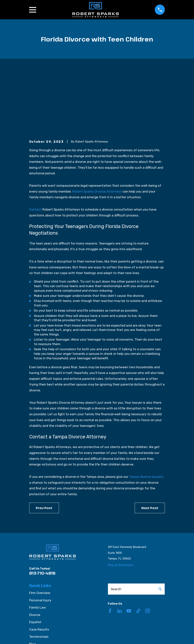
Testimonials (39, 578)
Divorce (35, 556)
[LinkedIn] (120, 552)
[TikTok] (138, 552)
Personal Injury (40, 541)
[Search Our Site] (160, 530)
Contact (35, 151)
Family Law (38, 549)
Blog (32, 585)
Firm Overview (40, 534)
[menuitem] (34, 636)
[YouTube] (129, 552)
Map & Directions (120, 506)
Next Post (150, 449)
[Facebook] (110, 552)
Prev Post (44, 449)
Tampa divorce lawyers (146, 418)
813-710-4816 (42, 514)
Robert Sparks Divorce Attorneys (97, 133)
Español (35, 563)
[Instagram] (148, 552)
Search (116, 530)
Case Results (39, 571)
